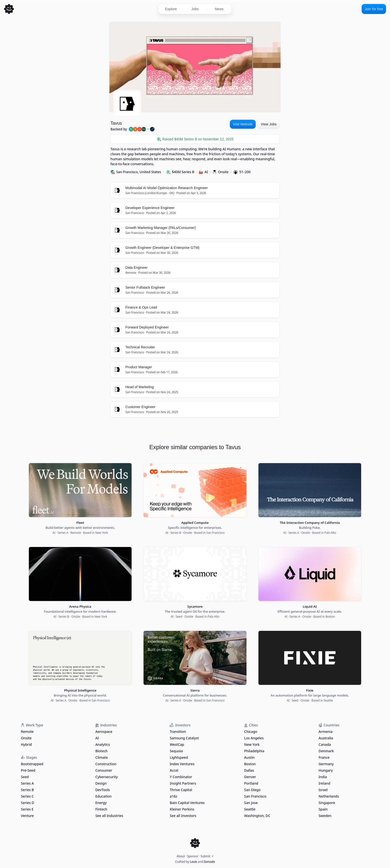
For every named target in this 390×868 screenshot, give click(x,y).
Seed (25, 777)
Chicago (251, 732)
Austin (249, 757)
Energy (101, 803)
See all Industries (109, 816)
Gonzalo (209, 862)
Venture (27, 816)
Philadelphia (254, 751)
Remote (27, 732)
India (323, 777)
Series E (27, 809)
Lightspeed (179, 757)
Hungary (326, 770)
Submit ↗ (207, 856)
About (181, 856)
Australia (326, 738)
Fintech (101, 809)
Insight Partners (183, 783)
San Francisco (255, 796)
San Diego (252, 790)
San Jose (251, 803)
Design (101, 783)
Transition (178, 732)
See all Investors (183, 816)
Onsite (26, 738)
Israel (323, 790)
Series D (27, 803)
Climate (101, 757)
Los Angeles (254, 738)
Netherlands (329, 796)
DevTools (103, 790)
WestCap (177, 744)
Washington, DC (257, 816)
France (324, 757)
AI (97, 738)
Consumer (104, 770)
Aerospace (104, 732)
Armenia (326, 732)
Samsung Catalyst (184, 738)
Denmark (326, 751)
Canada (325, 744)
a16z (173, 796)
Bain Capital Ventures (187, 803)
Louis (193, 862)
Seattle (250, 809)
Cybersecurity (106, 777)
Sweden (325, 816)
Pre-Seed (28, 770)
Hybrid (26, 744)
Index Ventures (182, 764)
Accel (174, 770)
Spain (323, 809)
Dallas (249, 770)
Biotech (101, 751)
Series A (27, 783)
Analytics (103, 744)
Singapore (327, 803)
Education (103, 796)
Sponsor (193, 856)
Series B (27, 790)
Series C (27, 796)
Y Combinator (181, 777)
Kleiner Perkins (182, 809)
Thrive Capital (181, 790)
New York (252, 744)
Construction (106, 764)
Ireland (324, 783)
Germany (326, 764)
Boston (250, 764)
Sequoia (176, 751)
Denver (250, 777)
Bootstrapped (32, 764)
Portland (251, 783)
